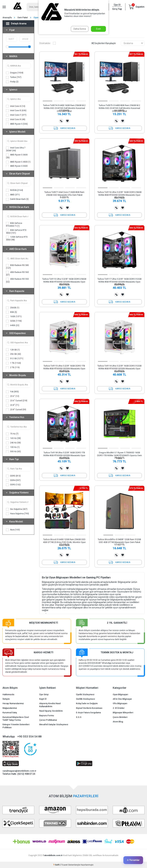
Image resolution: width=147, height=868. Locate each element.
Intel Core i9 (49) (16, 120)
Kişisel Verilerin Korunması (89, 708)
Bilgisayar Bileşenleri (123, 713)
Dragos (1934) (15, 73)
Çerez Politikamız (48, 720)
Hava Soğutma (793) (17, 514)
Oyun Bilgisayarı (120, 694)
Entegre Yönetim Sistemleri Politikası (16, 726)
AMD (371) (13, 195)
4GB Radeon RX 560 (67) (17, 273)
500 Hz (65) (13, 452)
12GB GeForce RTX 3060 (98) (17, 238)
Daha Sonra (80, 29)
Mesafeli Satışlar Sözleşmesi (54, 724)
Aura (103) (13, 530)
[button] (47, 101)
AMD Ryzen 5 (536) (17, 124)
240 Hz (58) (13, 443)
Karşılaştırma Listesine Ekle (61, 121)
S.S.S (79, 717)
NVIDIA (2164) (14, 190)
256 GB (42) (13, 354)
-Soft (56, 865)
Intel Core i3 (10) (16, 106)
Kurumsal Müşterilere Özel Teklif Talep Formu (16, 719)
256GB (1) (13, 308)
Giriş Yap (117, 9)
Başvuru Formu (47, 715)
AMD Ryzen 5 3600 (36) (17, 156)
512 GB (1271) (15, 359)
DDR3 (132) (13, 485)
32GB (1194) (14, 321)
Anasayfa (7, 18)
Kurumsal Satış (10, 713)
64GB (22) (13, 326)
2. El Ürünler (119, 708)
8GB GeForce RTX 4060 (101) (16, 232)
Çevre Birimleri (120, 717)
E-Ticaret (64, 865)
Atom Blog (118, 722)
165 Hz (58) (13, 438)
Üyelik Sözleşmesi (85, 694)
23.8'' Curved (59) (16, 410)
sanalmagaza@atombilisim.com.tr (19, 771)
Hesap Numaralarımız (13, 703)
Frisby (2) (12, 82)
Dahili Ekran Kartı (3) (17, 199)
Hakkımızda (8, 694)
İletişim (6, 699)
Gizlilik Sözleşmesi (85, 699)
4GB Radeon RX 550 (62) (17, 280)
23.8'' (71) (13, 405)
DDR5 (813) (13, 476)
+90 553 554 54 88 (29, 736)
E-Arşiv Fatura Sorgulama (88, 713)
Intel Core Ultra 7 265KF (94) (16, 149)
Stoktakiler (47, 43)
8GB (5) (11, 312)
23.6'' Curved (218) (17, 401)
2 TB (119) (13, 368)
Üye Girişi (44, 694)
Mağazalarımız (10, 708)
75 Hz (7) (12, 434)
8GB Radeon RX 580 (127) (17, 267)
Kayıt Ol (43, 699)
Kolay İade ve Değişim (87, 703)
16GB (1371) (14, 317)
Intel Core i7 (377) (16, 115)
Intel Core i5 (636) (16, 111)
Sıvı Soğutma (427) (17, 509)
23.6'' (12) (13, 396)
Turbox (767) (14, 77)
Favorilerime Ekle (68, 121)
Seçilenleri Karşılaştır (104, 43)
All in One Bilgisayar (122, 699)
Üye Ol (117, 5)
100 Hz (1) (13, 447)
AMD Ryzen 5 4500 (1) (18, 162)
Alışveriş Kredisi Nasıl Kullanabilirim (50, 705)
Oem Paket (23, 18)
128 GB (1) (13, 350)
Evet (98, 29)
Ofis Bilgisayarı (120, 703)
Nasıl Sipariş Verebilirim (51, 711)
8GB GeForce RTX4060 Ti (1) (14, 225)
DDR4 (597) (13, 480)
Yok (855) (12, 392)
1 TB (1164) (13, 363)
